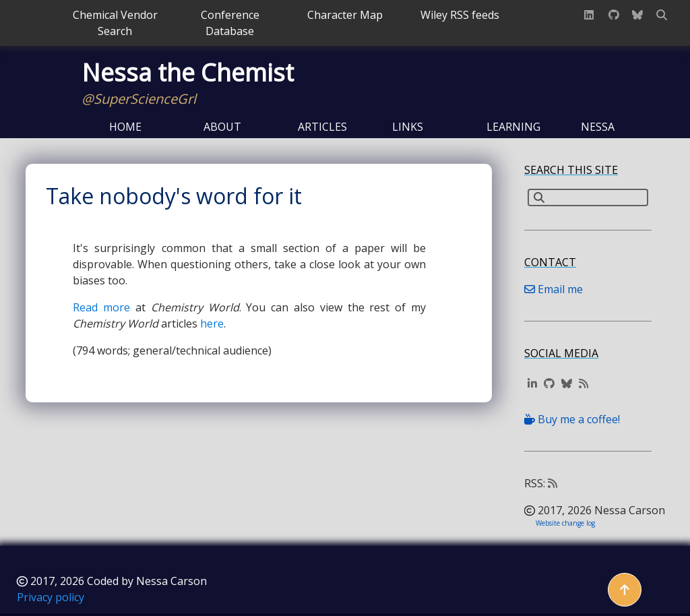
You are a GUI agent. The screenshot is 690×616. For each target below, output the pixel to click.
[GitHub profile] (614, 15)
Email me (554, 289)
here (212, 324)
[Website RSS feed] (584, 383)
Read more (101, 307)
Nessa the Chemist (188, 72)
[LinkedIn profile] (589, 15)
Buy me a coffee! (572, 419)
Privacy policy (51, 597)
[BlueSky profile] (637, 15)
